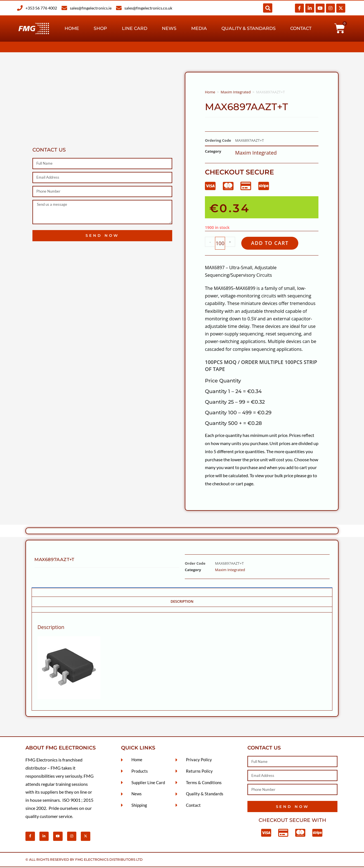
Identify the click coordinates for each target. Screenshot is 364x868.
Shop (100, 28)
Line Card (135, 28)
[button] (268, 8)
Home (72, 28)
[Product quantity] (220, 243)
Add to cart (272, 243)
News (169, 28)
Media (199, 28)
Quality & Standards (249, 28)
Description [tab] (182, 602)
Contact (301, 28)
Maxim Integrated (236, 92)
